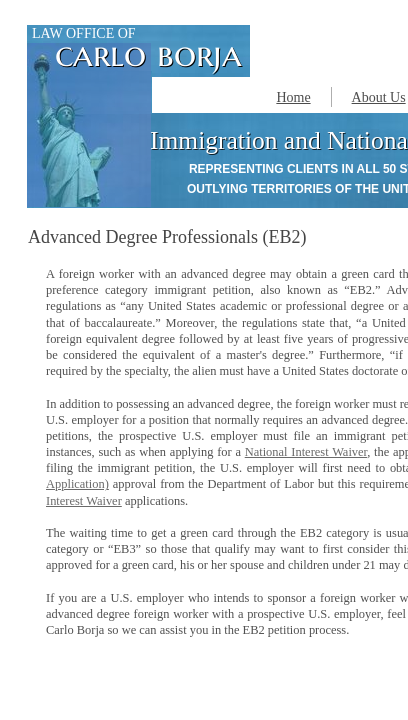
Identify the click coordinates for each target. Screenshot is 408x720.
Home (293, 97)
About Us (379, 97)
